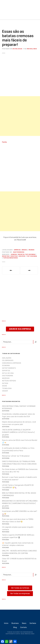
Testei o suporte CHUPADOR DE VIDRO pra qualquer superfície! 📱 (18, 536)
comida (14, 254)
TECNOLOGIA (7, 388)
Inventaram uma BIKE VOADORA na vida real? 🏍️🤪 (20, 512)
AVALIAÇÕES (7, 358)
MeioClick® (32, 49)
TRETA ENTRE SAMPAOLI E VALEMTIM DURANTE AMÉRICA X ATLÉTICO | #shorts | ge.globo (18, 432)
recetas (14, 256)
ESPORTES (6, 371)
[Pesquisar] (36, 342)
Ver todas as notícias (20, 588)
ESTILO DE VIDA (8, 373)
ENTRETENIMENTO (9, 368)
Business (15, 623)
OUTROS (5, 383)
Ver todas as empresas (20, 593)
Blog (15, 627)
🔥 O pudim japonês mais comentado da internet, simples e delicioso (18, 544)
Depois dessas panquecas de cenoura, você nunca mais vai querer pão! (19, 423)
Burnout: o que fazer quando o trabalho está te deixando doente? (19, 478)
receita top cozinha (27, 254)
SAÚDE (5, 386)
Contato (23, 627)
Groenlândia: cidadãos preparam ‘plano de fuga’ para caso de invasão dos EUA (18, 415)
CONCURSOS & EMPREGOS (12, 363)
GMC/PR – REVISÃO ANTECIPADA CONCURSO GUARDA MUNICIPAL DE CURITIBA (19, 552)
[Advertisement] (20, 116)
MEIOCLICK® (30, 634)
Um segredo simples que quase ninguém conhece (18, 528)
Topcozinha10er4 (10, 258)
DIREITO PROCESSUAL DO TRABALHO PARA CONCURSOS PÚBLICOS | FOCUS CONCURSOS (19, 463)
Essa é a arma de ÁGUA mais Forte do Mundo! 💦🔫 (20, 441)
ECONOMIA (6, 366)
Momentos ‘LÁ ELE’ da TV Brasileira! (16, 456)
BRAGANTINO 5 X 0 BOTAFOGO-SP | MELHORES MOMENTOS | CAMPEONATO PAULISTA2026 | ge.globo (20, 503)
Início (6, 623)
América (17, 250)
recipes (22, 256)
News (24, 623)
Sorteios (33, 623)
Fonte (4, 142)
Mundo (32, 250)
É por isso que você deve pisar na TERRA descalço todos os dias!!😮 (18, 520)
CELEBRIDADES (8, 361)
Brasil (25, 250)
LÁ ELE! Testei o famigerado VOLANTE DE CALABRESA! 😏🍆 (18, 486)
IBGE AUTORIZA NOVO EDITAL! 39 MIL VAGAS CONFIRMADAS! (19, 494)
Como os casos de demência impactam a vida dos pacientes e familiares (29, 270)
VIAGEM (5, 391)
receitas (6, 256)
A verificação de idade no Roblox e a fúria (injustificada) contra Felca (18, 449)
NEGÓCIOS (6, 378)
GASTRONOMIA (19, 252)
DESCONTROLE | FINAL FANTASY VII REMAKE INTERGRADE (19, 407)
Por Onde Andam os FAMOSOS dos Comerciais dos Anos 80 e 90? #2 (20, 471)
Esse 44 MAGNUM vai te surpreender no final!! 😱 (11, 270)
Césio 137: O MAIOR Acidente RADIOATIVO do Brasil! (19, 560)
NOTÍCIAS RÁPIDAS (9, 381)
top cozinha (32, 256)
